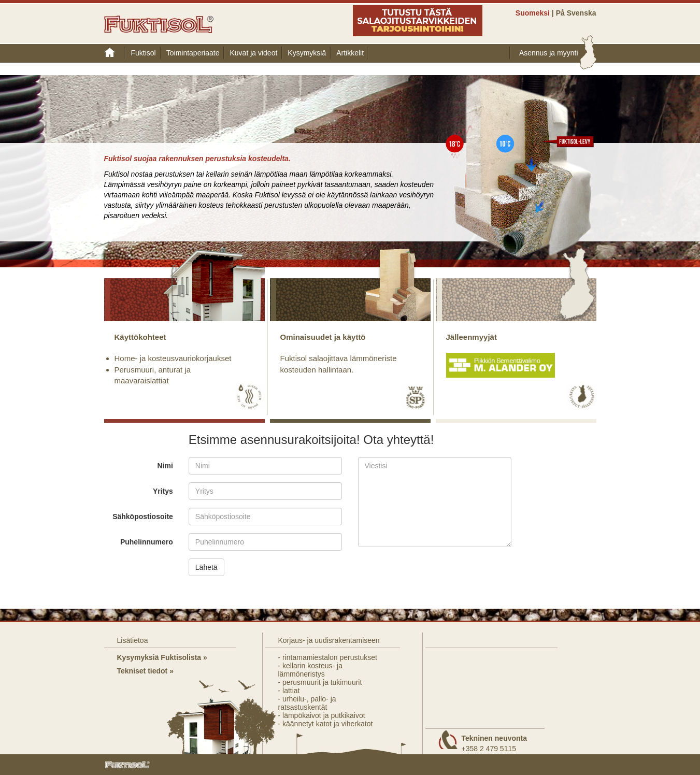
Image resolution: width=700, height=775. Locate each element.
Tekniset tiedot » (145, 671)
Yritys (163, 491)
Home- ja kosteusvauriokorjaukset (173, 358)
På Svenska (576, 13)
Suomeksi (533, 13)
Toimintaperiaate (193, 53)
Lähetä (206, 567)
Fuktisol (144, 53)
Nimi (165, 466)
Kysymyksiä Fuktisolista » (162, 657)
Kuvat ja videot (253, 53)
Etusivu (115, 53)
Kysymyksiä (307, 53)
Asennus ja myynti (549, 53)
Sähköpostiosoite (143, 516)
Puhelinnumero (147, 542)
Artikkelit (350, 53)
